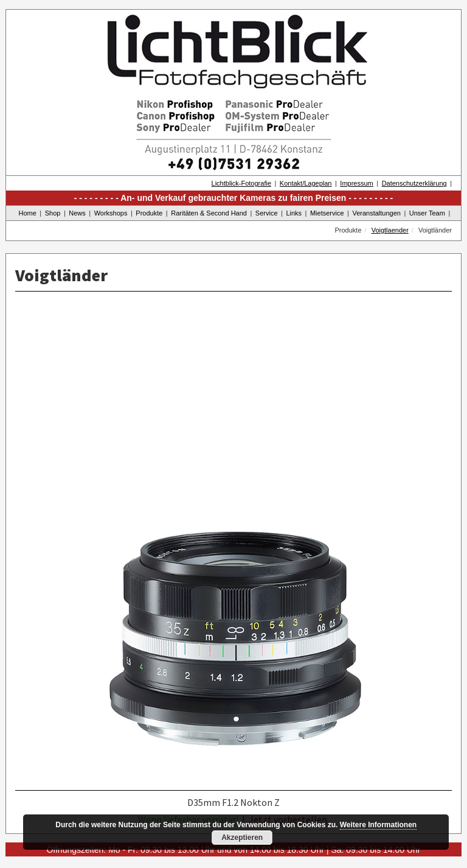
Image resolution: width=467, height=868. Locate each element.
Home (28, 213)
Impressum (356, 183)
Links (294, 213)
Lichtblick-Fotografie (241, 183)
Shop (53, 213)
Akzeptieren (242, 838)
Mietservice (327, 213)
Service (267, 213)
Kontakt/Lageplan (306, 183)
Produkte (149, 213)
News (77, 213)
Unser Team (427, 213)
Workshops (111, 213)
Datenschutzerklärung (414, 183)
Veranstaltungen (376, 213)
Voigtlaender (390, 230)
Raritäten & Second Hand (209, 213)
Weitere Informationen (378, 825)
